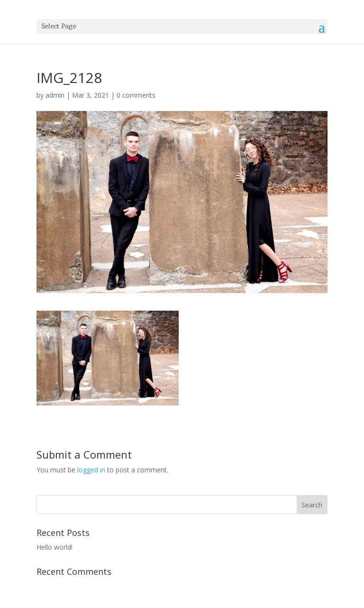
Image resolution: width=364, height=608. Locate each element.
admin (55, 95)
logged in (91, 470)
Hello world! (55, 547)
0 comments (136, 95)
